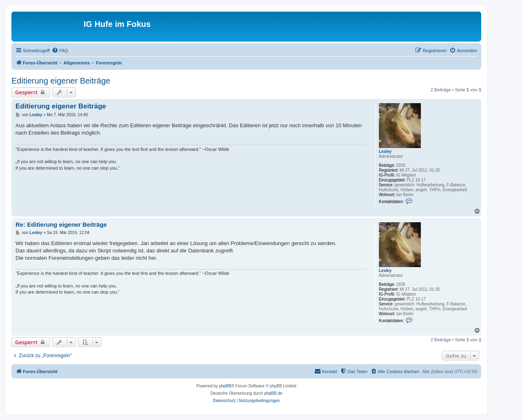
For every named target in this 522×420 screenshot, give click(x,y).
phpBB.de (273, 393)
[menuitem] (60, 51)
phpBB (225, 386)
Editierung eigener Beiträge (61, 81)
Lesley (385, 151)
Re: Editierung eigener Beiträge (61, 224)
